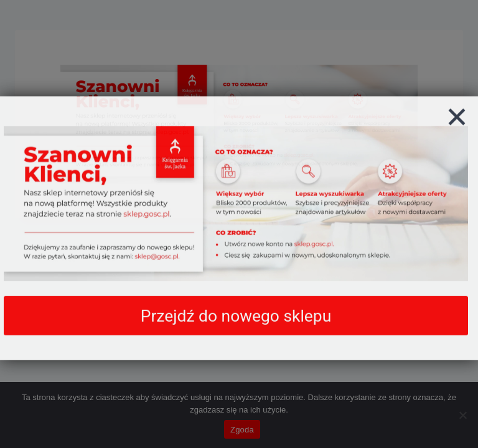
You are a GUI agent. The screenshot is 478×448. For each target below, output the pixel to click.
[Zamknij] (457, 131)
